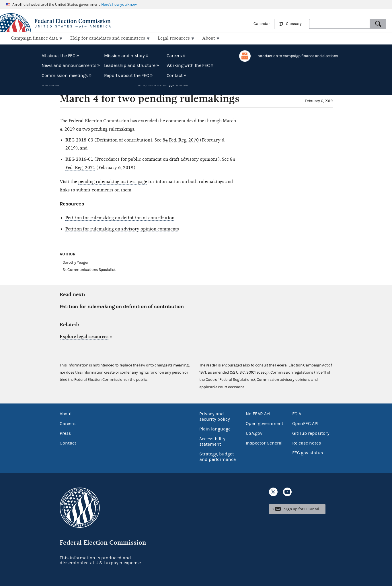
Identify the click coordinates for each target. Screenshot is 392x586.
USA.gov (254, 433)
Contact (68, 443)
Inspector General (264, 443)
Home (11, 53)
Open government (265, 423)
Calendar (262, 24)
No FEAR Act (258, 413)
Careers (68, 423)
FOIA (297, 413)
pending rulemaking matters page (113, 181)
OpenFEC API (305, 423)
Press (65, 433)
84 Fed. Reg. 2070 (181, 139)
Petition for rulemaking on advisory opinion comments (122, 228)
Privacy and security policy (215, 416)
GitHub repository (311, 433)
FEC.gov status (308, 452)
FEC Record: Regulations (44, 53)
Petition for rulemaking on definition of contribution (120, 217)
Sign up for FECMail (302, 509)
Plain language (215, 428)
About (66, 413)
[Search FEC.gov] (340, 24)
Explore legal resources (84, 336)
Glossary (294, 24)
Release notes (307, 443)
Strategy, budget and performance (218, 456)
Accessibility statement (212, 441)
